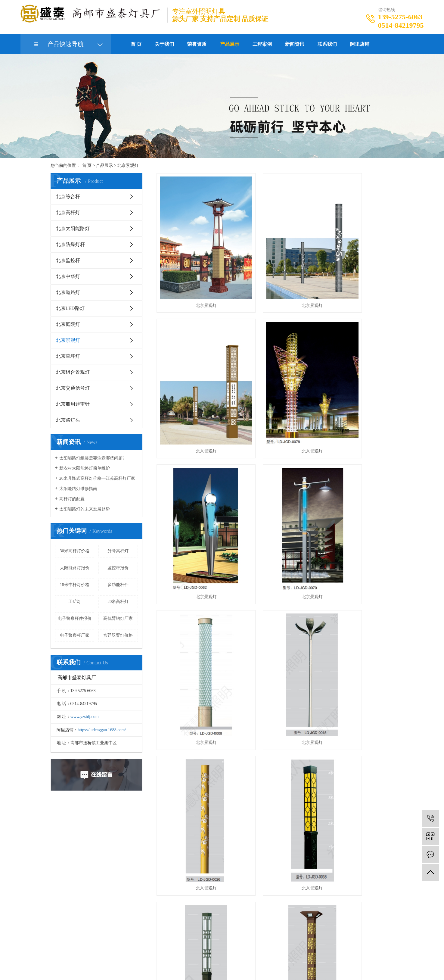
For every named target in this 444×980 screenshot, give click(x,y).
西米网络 (368, 963)
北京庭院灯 (68, 324)
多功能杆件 (118, 585)
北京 (243, 972)
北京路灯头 (68, 420)
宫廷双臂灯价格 (118, 635)
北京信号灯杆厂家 (290, 963)
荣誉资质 (197, 44)
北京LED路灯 (70, 308)
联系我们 (327, 44)
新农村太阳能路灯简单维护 (85, 468)
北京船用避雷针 (73, 404)
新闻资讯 (295, 44)
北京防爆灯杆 (70, 244)
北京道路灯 (68, 292)
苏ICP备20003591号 (167, 963)
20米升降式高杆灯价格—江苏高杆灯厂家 (97, 478)
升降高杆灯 (118, 551)
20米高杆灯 (118, 602)
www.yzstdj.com (85, 717)
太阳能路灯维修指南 (78, 489)
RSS (236, 955)
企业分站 (201, 955)
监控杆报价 (118, 568)
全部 (189, 915)
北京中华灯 (68, 276)
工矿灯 (75, 602)
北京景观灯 (128, 165)
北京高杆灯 (68, 212)
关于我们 (164, 44)
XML (247, 955)
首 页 (136, 44)
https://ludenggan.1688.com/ (102, 730)
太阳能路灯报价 (75, 568)
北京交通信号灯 (73, 388)
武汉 (224, 972)
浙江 (252, 972)
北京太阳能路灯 (73, 228)
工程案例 (262, 44)
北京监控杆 (68, 260)
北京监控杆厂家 (257, 963)
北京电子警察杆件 (224, 963)
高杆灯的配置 (72, 499)
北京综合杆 (68, 197)
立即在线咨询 (48, 879)
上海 (233, 972)
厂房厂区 (132, 852)
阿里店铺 (360, 44)
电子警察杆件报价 (75, 618)
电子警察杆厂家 (75, 635)
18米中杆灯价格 (75, 585)
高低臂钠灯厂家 (118, 618)
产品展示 (230, 44)
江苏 (214, 972)
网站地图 (221, 955)
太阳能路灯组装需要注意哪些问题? (92, 458)
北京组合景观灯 (73, 372)
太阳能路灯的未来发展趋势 (85, 509)
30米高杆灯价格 (75, 551)
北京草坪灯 (68, 356)
